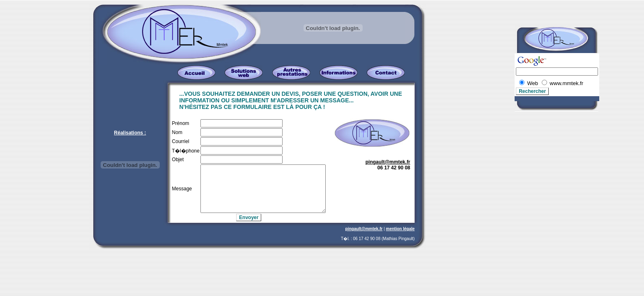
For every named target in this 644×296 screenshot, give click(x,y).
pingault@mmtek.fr (388, 162)
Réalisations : (130, 133)
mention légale (400, 229)
